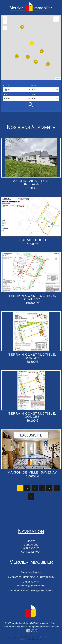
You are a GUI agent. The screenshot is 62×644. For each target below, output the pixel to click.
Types (6, 85)
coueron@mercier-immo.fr (41, 591)
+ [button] (5, 18)
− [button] (5, 22)
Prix (33, 94)
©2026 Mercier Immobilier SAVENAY (22, 623)
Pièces (6, 94)
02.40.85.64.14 (19, 591)
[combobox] (17, 90)
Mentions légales (49, 623)
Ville (34, 85)
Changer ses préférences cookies (43, 627)
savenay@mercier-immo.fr (32, 586)
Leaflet (58, 78)
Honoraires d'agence (15, 627)
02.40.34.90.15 (32, 582)
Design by (31, 631)
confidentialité (42, 637)
